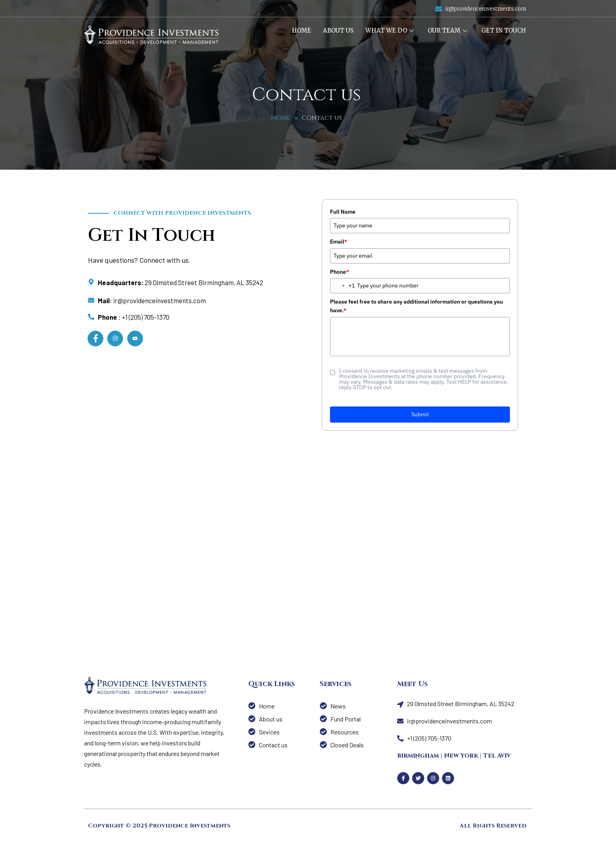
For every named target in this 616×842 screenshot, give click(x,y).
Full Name (343, 212)
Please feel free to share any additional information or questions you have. (416, 306)
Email (339, 242)
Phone (340, 272)
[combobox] (343, 286)
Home (302, 30)
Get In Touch (504, 30)
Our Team (447, 30)
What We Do (390, 30)
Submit (420, 414)
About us (338, 30)
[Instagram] (115, 339)
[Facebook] (95, 339)
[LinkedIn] (135, 339)
